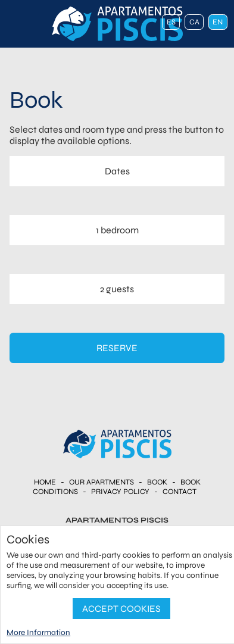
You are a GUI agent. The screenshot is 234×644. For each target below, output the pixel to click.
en (218, 22)
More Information (38, 632)
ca (194, 22)
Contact (180, 492)
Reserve (117, 348)
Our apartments (102, 482)
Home (45, 482)
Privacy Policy (120, 492)
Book (157, 482)
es (171, 22)
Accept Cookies (121, 609)
